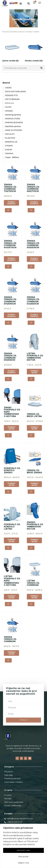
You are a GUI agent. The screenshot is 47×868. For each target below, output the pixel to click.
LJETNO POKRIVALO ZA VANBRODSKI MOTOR (35, 357)
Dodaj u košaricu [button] (11, 203)
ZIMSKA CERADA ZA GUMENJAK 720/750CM (10, 188)
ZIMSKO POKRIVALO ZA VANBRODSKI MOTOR (35, 526)
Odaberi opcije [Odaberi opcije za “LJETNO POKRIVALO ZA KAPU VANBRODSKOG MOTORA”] (11, 597)
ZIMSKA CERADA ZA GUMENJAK (10, 639)
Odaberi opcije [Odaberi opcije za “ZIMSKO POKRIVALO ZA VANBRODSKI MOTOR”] (34, 540)
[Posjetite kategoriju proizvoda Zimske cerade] (35, 50)
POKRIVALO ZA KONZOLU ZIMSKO (12, 470)
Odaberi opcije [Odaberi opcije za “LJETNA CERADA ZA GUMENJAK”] (34, 597)
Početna (6, 32)
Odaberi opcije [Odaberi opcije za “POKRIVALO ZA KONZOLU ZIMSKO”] (11, 484)
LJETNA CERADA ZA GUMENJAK (33, 583)
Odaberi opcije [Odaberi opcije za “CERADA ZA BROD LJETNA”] (34, 428)
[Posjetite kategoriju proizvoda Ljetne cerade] (12, 50)
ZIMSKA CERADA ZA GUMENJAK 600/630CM (33, 244)
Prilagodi (24, 857)
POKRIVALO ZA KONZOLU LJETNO (12, 527)
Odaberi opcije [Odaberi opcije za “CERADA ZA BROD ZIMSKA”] (34, 484)
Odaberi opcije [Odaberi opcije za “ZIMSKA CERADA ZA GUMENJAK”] (11, 653)
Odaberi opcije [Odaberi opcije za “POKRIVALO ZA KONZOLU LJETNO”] (11, 540)
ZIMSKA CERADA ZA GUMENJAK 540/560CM (33, 300)
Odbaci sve (23, 863)
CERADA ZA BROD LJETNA (34, 415)
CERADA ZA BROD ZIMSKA (34, 471)
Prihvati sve (23, 850)
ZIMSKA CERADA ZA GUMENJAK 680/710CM (33, 188)
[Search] (42, 68)
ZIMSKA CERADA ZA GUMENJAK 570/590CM (10, 300)
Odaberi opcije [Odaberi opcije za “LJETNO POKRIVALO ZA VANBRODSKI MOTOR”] (34, 372)
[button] (21, 3)
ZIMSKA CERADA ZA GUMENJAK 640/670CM (10, 244)
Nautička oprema (17, 32)
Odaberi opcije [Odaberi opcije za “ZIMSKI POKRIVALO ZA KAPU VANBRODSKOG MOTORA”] (11, 428)
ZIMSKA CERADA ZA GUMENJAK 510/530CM (10, 357)
